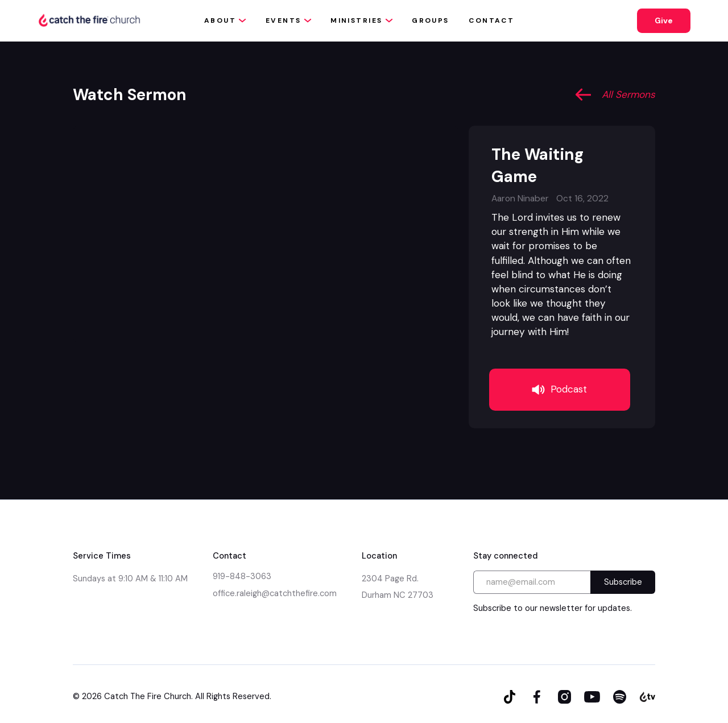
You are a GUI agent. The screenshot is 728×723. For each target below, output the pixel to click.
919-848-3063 (242, 576)
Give (664, 20)
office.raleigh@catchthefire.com (275, 593)
